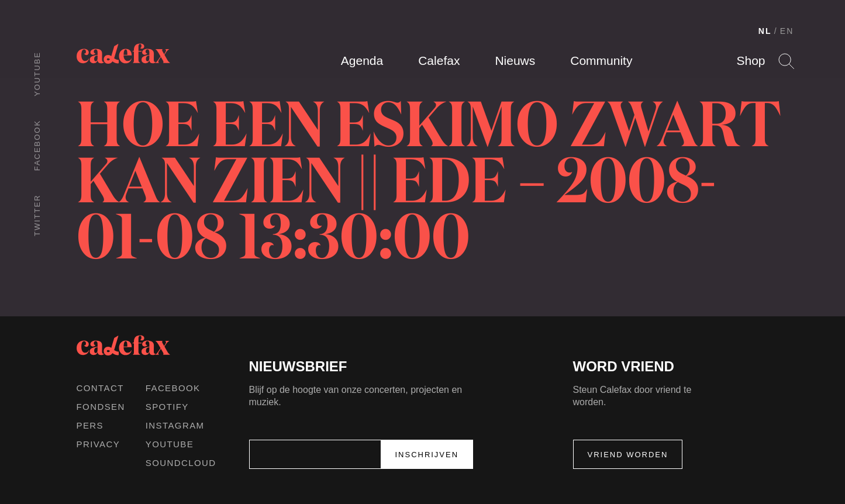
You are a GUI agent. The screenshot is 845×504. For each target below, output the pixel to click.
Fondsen (101, 407)
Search (786, 61)
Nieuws (515, 61)
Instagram (175, 425)
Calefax (439, 61)
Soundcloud (181, 463)
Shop (751, 61)
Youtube (37, 74)
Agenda (362, 61)
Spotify (167, 407)
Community (601, 61)
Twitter (37, 215)
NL (765, 31)
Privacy (99, 444)
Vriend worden (628, 455)
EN (787, 31)
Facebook (37, 145)
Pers (90, 425)
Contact (100, 388)
